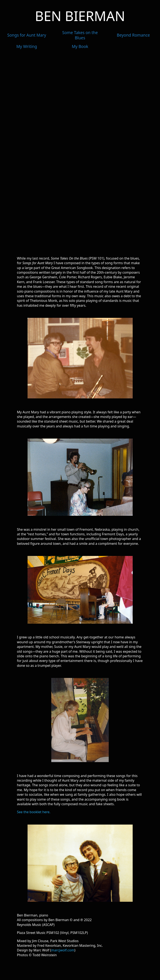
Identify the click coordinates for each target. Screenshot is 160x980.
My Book (80, 46)
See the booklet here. (34, 812)
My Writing (27, 46)
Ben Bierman (80, 16)
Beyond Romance (133, 35)
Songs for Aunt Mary (27, 35)
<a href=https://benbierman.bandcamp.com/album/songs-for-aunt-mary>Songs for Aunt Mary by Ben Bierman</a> (80, 153)
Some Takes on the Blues (80, 35)
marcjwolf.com (63, 950)
